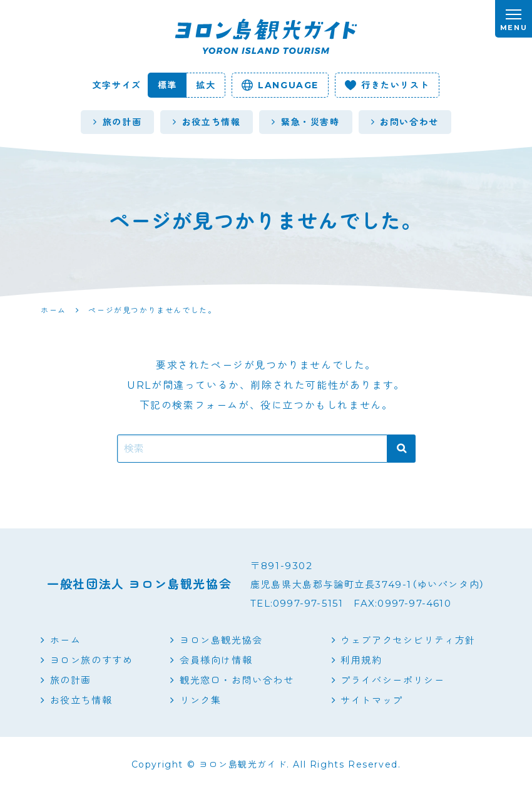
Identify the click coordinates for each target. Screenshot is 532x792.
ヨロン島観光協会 (221, 640)
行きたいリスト (387, 85)
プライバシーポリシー (392, 680)
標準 (167, 85)
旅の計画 (117, 122)
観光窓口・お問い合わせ (237, 680)
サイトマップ (372, 700)
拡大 (206, 85)
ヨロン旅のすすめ (92, 660)
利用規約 (361, 660)
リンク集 (200, 700)
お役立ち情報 (207, 122)
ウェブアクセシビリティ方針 (408, 640)
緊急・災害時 (305, 122)
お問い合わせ (405, 122)
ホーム (66, 640)
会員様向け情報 (216, 660)
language (280, 85)
